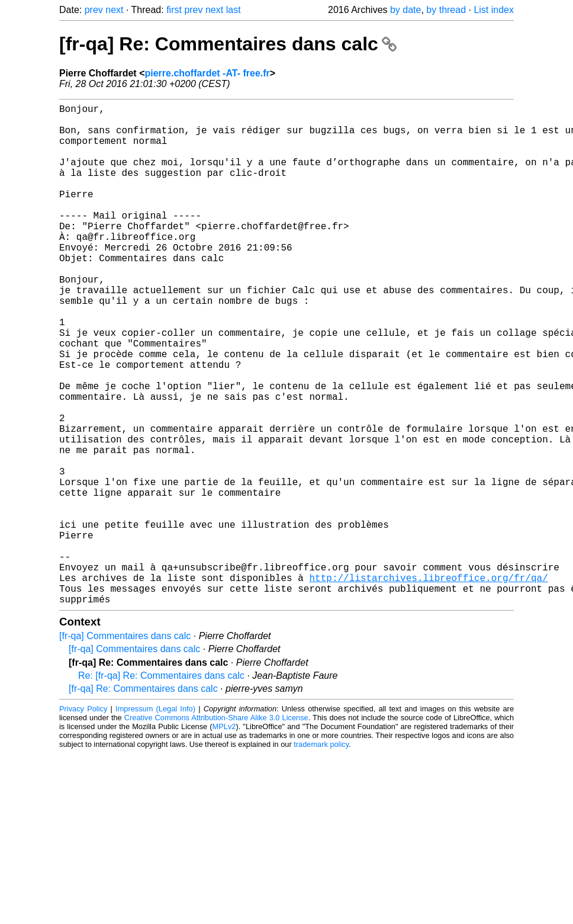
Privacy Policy (83, 820)
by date (405, 10)
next (114, 10)
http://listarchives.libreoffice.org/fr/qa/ (428, 684)
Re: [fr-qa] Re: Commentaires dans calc (161, 787)
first (174, 10)
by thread (446, 10)
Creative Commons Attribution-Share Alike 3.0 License (216, 829)
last (234, 10)
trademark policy (321, 856)
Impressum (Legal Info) (155, 820)
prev (94, 10)
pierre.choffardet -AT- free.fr (207, 73)
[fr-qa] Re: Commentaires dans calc (228, 44)
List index (494, 10)
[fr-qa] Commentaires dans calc (125, 747)
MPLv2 (224, 838)
